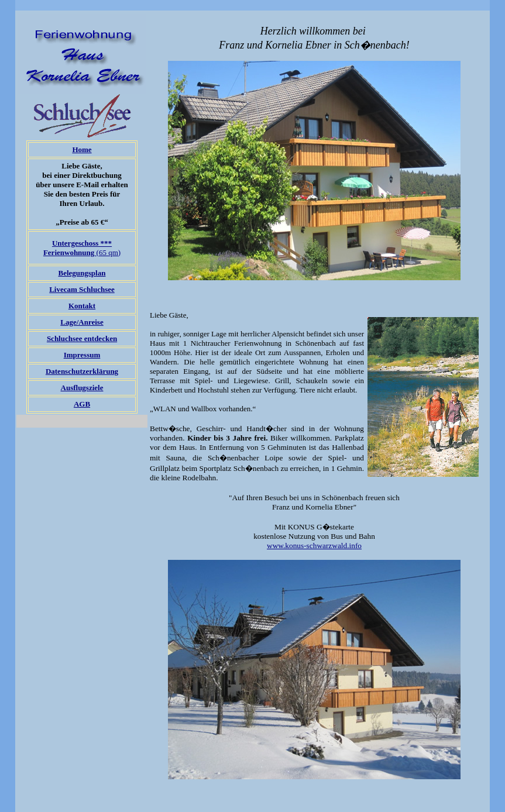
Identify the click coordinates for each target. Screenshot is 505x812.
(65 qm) (82, 248)
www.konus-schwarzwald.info (314, 546)
